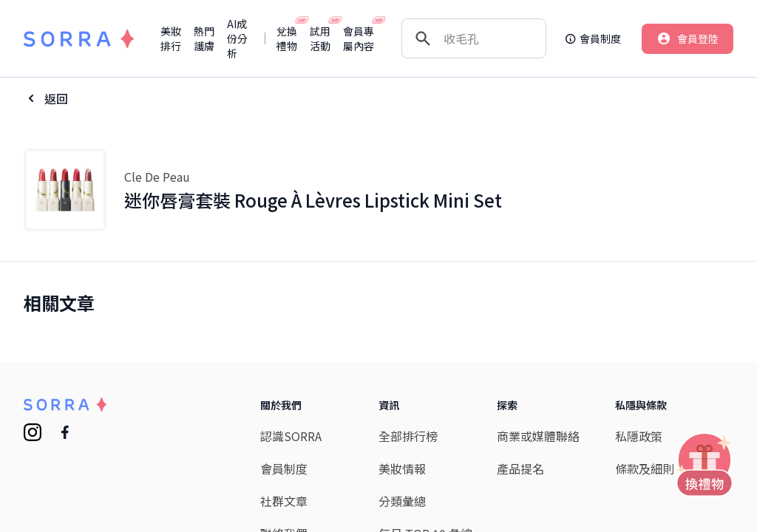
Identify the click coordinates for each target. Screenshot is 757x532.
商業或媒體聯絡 (538, 436)
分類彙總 (402, 501)
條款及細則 (645, 468)
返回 (56, 98)
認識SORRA (291, 436)
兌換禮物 (287, 38)
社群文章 (284, 501)
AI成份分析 (237, 38)
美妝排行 (171, 38)
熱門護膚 (204, 38)
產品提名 (520, 468)
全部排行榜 (408, 436)
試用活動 (320, 38)
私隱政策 (639, 436)
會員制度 (284, 468)
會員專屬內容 (359, 38)
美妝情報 (402, 468)
